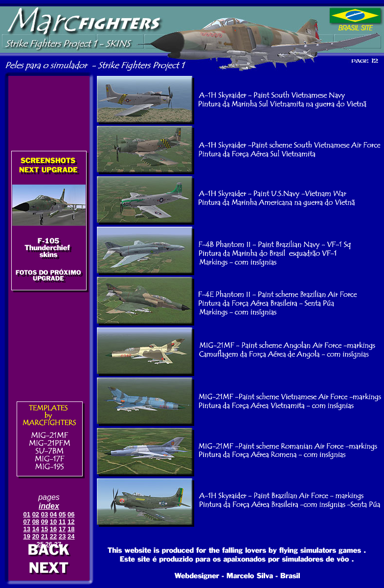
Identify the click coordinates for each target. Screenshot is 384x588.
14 (36, 529)
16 (53, 529)
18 (71, 529)
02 (36, 514)
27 (58, 544)
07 (27, 522)
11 (62, 522)
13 (27, 529)
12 (71, 522)
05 (62, 514)
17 (62, 529)
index (49, 506)
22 (53, 536)
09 (45, 522)
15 (45, 529)
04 (53, 514)
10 (53, 522)
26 (49, 544)
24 (71, 536)
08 (36, 522)
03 (45, 514)
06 (71, 514)
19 (27, 536)
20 (36, 536)
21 (45, 536)
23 (62, 536)
